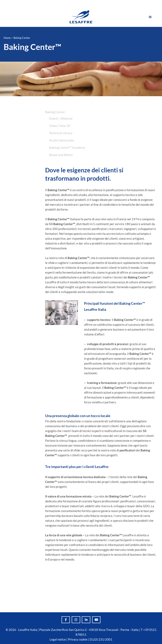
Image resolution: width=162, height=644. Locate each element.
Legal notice (58, 639)
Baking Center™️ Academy (67, 147)
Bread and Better (61, 155)
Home (7, 38)
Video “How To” (60, 126)
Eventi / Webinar (61, 118)
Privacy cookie (78, 639)
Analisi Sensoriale (61, 140)
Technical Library (61, 133)
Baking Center (55, 112)
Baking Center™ (32, 47)
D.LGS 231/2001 (101, 639)
